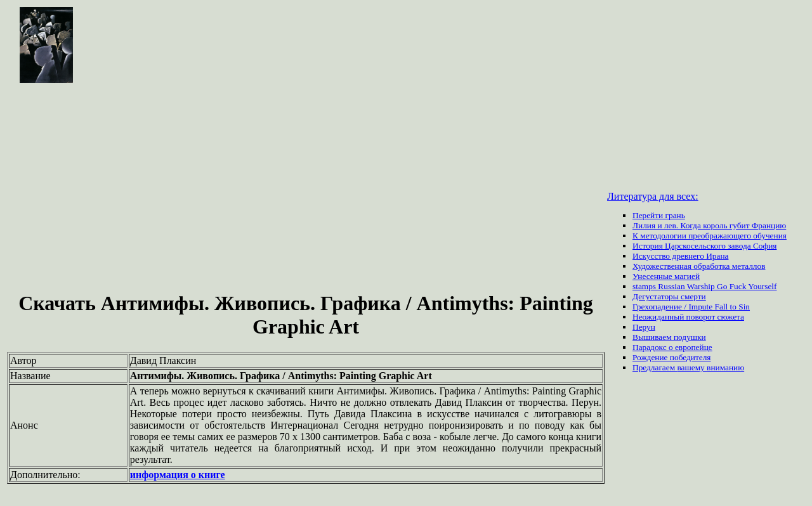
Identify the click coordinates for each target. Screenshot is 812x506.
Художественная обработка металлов (699, 266)
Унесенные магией (666, 276)
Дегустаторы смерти (669, 296)
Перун (644, 327)
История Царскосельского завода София (704, 246)
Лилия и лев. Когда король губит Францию (709, 225)
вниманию (725, 367)
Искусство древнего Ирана (680, 256)
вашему (692, 367)
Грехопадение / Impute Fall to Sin (691, 307)
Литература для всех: (653, 196)
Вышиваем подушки (669, 337)
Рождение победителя (671, 357)
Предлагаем (655, 367)
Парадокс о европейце (672, 347)
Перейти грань (659, 215)
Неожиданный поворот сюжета (688, 317)
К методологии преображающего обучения (710, 236)
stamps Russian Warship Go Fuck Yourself (705, 286)
